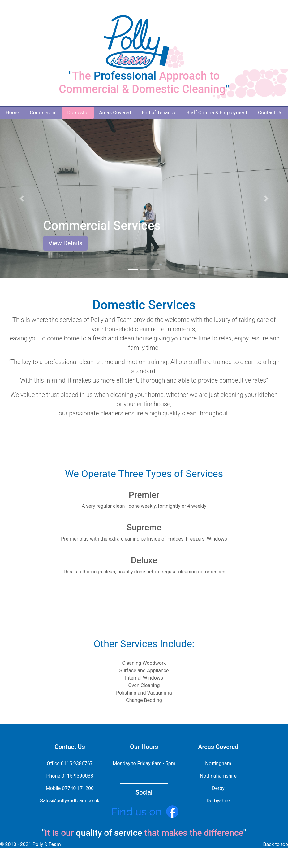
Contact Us (270, 113)
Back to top (276, 844)
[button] (22, 199)
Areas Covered (115, 113)
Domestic (78, 113)
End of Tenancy (159, 113)
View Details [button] (65, 243)
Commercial (43, 113)
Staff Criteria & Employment (217, 113)
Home (12, 113)
